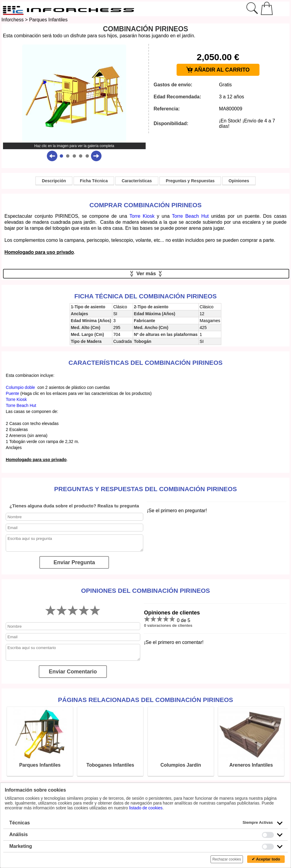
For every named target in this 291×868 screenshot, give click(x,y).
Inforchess (13, 20)
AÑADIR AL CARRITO (218, 70)
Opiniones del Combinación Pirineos (145, 591)
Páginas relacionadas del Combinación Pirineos (145, 700)
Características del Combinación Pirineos (145, 363)
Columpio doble (20, 387)
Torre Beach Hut (191, 216)
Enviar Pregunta (74, 562)
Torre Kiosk (142, 216)
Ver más (146, 274)
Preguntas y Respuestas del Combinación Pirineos (145, 489)
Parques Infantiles (48, 20)
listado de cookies (146, 808)
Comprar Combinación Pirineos (145, 205)
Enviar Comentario (73, 672)
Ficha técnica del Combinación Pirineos (145, 296)
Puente (12, 393)
